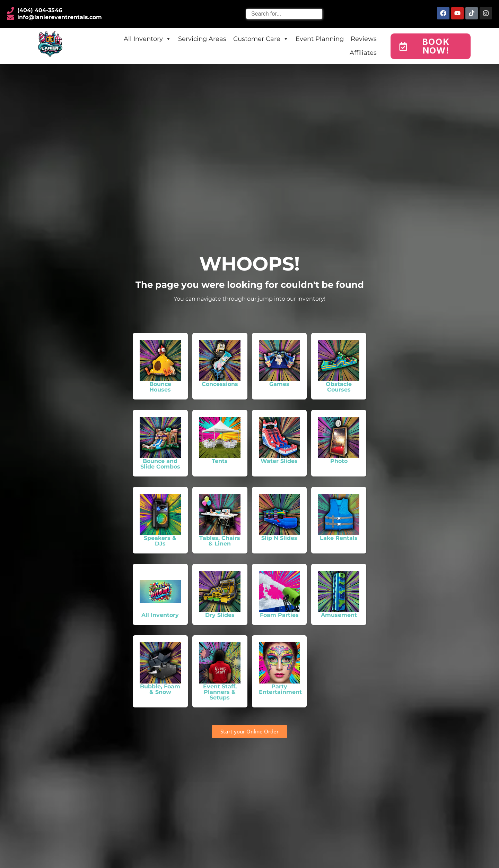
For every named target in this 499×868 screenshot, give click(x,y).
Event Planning (320, 39)
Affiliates (363, 53)
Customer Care (261, 39)
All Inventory (147, 39)
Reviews (364, 39)
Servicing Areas (202, 39)
